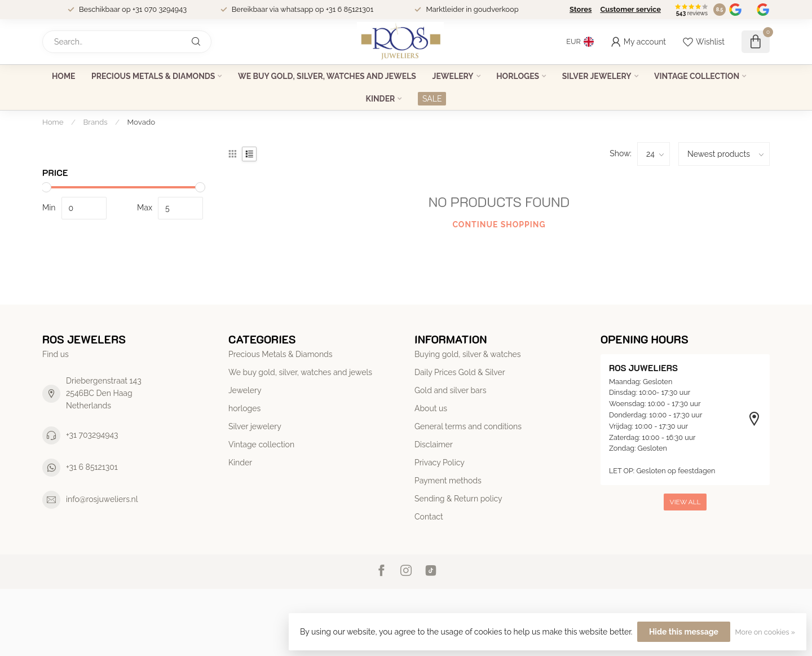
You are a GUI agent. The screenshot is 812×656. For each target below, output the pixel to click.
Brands (96, 122)
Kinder (381, 99)
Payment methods (448, 481)
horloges (518, 76)
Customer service (630, 9)
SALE (432, 99)
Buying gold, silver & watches (468, 354)
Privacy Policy (440, 463)
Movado (142, 122)
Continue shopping (499, 224)
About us (431, 408)
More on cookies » (765, 632)
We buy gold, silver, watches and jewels (327, 76)
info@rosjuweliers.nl (102, 499)
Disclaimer (434, 444)
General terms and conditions (468, 426)
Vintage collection (697, 76)
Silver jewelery (597, 76)
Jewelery (453, 76)
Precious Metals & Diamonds (153, 76)
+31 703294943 (92, 435)
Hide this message (684, 632)
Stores (581, 9)
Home (64, 76)
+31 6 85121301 (92, 467)
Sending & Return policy (458, 499)
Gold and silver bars (450, 390)
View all (685, 502)
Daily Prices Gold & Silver (460, 372)
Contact (429, 517)
